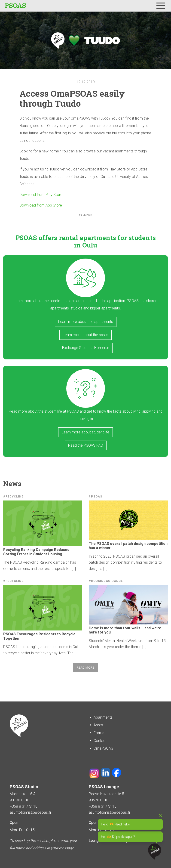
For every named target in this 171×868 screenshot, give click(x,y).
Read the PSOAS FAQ (86, 445)
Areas (98, 725)
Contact (100, 741)
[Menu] (161, 6)
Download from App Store (41, 205)
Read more (86, 667)
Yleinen (87, 215)
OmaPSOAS (103, 748)
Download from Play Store (41, 195)
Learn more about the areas (85, 335)
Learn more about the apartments (86, 322)
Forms (99, 733)
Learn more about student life (85, 432)
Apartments (103, 717)
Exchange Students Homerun (86, 348)
